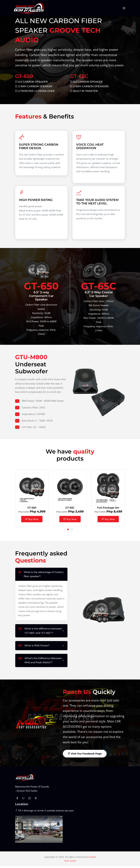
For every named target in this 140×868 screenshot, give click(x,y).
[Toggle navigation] (124, 8)
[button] (68, 532)
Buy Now (32, 521)
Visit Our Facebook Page (85, 755)
